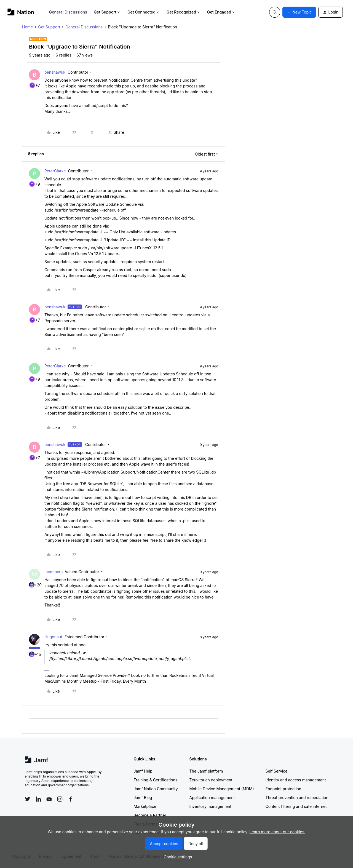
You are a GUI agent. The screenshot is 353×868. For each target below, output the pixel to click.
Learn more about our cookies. (278, 832)
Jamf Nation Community (156, 789)
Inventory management (210, 806)
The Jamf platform (206, 771)
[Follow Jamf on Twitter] (28, 799)
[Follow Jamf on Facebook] (71, 799)
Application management (212, 798)
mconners (54, 572)
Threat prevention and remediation (297, 798)
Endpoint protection (284, 789)
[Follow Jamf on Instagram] (60, 799)
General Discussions (68, 12)
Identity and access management (296, 780)
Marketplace (145, 806)
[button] (299, 12)
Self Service (277, 771)
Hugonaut (53, 637)
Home (27, 27)
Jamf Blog (143, 798)
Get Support (107, 12)
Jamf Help (143, 771)
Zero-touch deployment (211, 780)
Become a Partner (150, 815)
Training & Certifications (156, 780)
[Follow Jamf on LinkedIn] (38, 799)
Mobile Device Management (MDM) (222, 789)
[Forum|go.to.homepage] (21, 12)
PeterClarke (55, 171)
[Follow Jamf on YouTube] (49, 799)
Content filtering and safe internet (296, 806)
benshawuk (55, 72)
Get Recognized (184, 12)
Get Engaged (221, 12)
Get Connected (144, 12)
